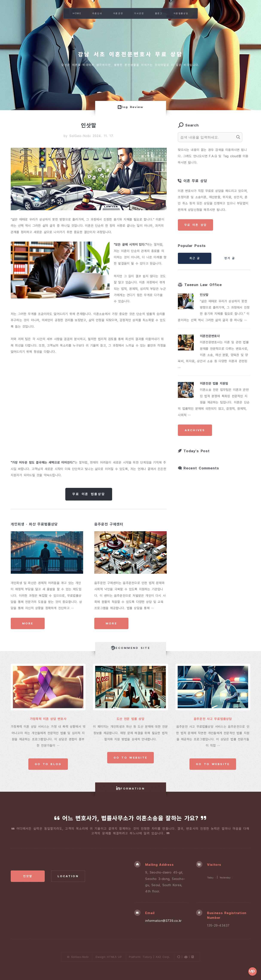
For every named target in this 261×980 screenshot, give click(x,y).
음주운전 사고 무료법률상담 (213, 719)
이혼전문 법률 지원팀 (214, 383)
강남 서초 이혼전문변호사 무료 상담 (131, 54)
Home (77, 13)
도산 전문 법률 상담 (131, 719)
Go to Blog (48, 764)
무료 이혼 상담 (195, 225)
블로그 (159, 13)
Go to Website (131, 758)
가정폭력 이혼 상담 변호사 (48, 719)
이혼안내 (97, 13)
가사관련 (139, 13)
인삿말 (204, 295)
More (28, 623)
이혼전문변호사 (210, 336)
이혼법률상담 (181, 13)
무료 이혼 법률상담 (89, 494)
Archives (195, 430)
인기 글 (230, 258)
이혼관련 (118, 13)
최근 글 (195, 258)
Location (68, 876)
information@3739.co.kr (163, 921)
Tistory (147, 957)
